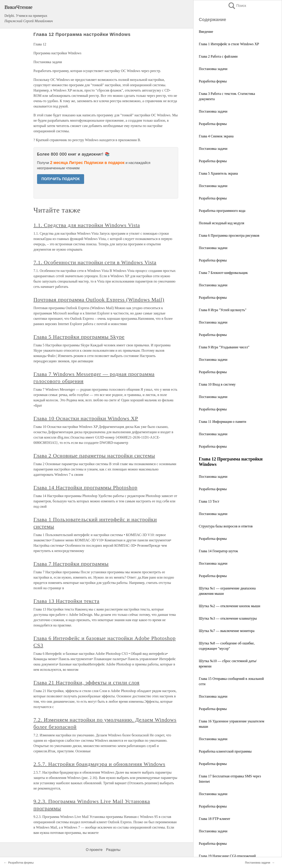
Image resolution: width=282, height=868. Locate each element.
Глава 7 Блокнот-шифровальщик (223, 273)
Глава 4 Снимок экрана (216, 136)
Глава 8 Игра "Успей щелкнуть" (223, 310)
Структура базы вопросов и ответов (226, 526)
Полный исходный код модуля (222, 223)
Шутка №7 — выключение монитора (227, 631)
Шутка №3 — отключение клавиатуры (228, 618)
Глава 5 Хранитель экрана (218, 173)
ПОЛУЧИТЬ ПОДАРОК (61, 179)
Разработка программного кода (222, 211)
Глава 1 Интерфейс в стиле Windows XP (229, 44)
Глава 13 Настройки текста (66, 601)
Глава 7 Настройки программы (71, 564)
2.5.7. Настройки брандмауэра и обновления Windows (99, 764)
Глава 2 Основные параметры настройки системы (94, 456)
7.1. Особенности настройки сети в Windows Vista (95, 262)
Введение (206, 32)
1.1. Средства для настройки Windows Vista (87, 225)
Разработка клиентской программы (225, 751)
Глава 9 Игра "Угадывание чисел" (224, 347)
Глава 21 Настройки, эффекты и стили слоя (87, 683)
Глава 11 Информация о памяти (223, 422)
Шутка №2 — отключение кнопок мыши (230, 606)
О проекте (94, 850)
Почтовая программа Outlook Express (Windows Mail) (99, 300)
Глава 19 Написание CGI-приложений (227, 856)
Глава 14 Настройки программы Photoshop (86, 488)
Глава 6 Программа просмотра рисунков (229, 235)
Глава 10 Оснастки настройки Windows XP (86, 418)
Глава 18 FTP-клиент (214, 819)
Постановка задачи (213, 69)
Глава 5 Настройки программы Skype (79, 337)
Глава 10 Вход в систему (217, 384)
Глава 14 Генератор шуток (218, 551)
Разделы (113, 850)
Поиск (237, 6)
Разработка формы (213, 81)
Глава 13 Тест (209, 501)
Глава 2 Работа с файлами (218, 56)
